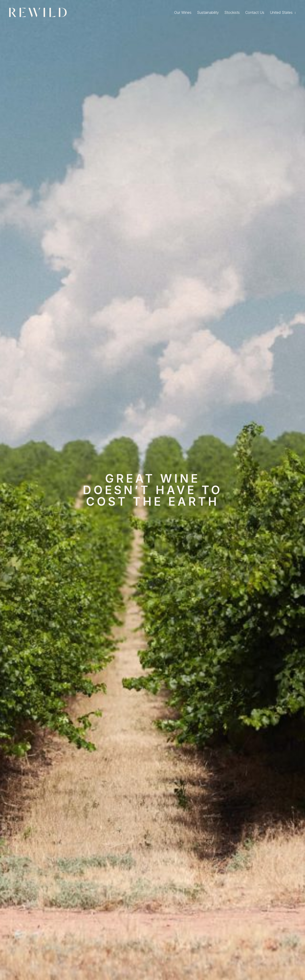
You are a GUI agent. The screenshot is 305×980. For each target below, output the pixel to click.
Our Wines (183, 12)
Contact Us (255, 12)
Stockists (232, 12)
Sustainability (208, 12)
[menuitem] (283, 13)
